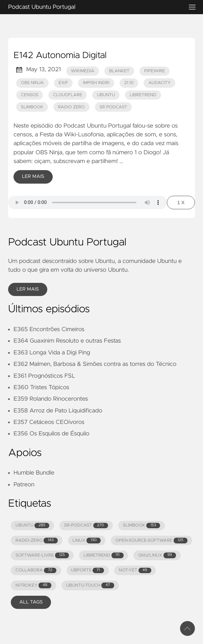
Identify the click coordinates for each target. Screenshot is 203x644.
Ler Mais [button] (28, 289)
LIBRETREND (104, 555)
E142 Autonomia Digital (60, 56)
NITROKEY (33, 585)
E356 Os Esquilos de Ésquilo (51, 434)
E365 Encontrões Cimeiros (49, 329)
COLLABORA (36, 571)
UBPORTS (87, 571)
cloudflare (68, 95)
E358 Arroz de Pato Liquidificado (58, 411)
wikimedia (83, 71)
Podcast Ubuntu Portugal (93, 7)
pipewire (155, 71)
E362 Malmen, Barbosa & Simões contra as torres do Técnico (95, 364)
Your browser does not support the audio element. (87, 203)
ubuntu (106, 95)
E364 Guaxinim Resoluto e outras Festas (67, 341)
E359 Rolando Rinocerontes (51, 399)
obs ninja (32, 83)
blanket (119, 71)
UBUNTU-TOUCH (90, 585)
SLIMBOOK (142, 526)
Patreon (24, 485)
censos (30, 95)
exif (63, 83)
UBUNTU (32, 526)
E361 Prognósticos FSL (44, 376)
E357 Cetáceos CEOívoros (49, 422)
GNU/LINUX (157, 555)
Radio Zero (71, 107)
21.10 (129, 83)
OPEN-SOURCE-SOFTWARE (151, 541)
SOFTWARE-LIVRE (42, 555)
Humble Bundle (34, 473)
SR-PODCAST (86, 526)
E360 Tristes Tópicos (41, 387)
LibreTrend (143, 95)
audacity (159, 83)
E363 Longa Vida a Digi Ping (52, 353)
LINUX (87, 541)
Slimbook (32, 107)
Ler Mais (33, 177)
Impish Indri (96, 83)
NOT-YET (135, 571)
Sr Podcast (113, 107)
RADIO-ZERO (37, 541)
